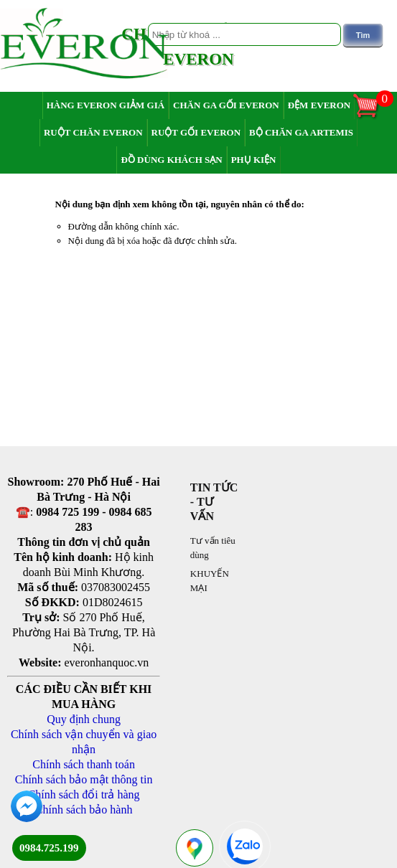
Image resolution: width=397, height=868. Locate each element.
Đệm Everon (319, 105)
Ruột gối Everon (196, 132)
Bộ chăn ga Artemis (301, 132)
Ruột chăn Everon (93, 132)
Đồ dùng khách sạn (171, 160)
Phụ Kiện (254, 160)
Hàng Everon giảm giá (106, 105)
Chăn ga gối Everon (226, 105)
